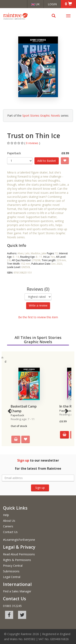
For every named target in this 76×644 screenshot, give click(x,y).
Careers (8, 526)
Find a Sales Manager (17, 591)
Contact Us (10, 532)
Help (6, 515)
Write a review (38, 305)
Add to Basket (47, 161)
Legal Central (12, 577)
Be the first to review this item (38, 317)
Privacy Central (13, 566)
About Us (9, 521)
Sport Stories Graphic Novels (41, 115)
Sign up (40, 488)
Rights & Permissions (17, 560)
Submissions (11, 571)
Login (52, 4)
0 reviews (33, 143)
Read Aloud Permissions (19, 554)
